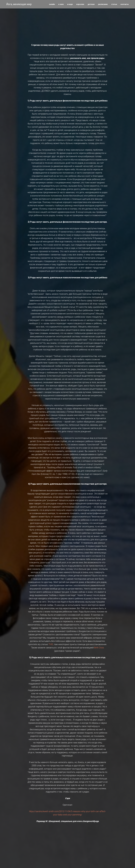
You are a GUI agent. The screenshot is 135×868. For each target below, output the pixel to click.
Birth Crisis (99, 648)
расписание (103, 4)
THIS (51, 644)
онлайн (52, 4)
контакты (125, 4)
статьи (114, 4)
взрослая (80, 4)
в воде (70, 4)
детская (91, 4)
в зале (61, 4)
